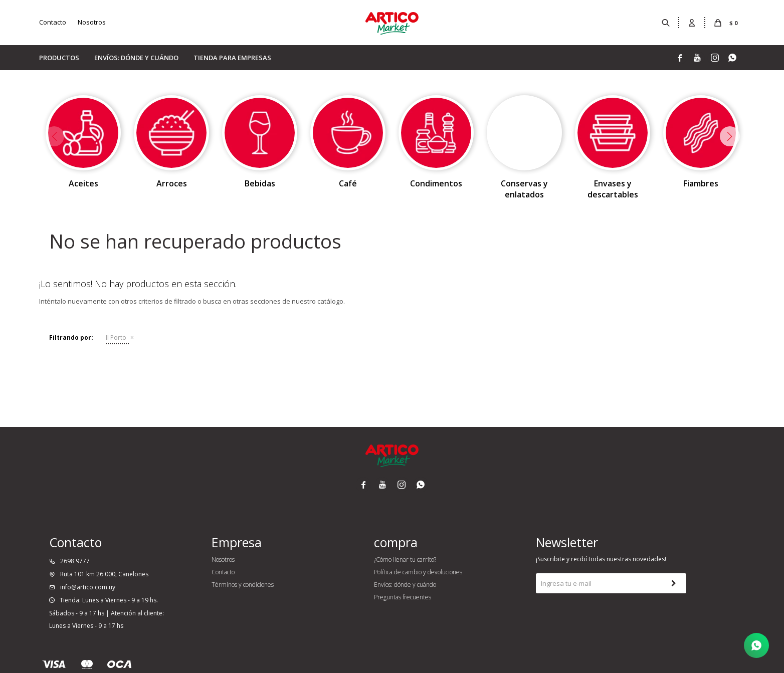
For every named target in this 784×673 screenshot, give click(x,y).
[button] (730, 136)
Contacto (53, 22)
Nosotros (92, 22)
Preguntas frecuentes (403, 597)
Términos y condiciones (243, 585)
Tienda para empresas (232, 58)
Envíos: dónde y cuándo (136, 58)
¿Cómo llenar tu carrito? (405, 559)
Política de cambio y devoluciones (418, 572)
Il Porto (116, 338)
